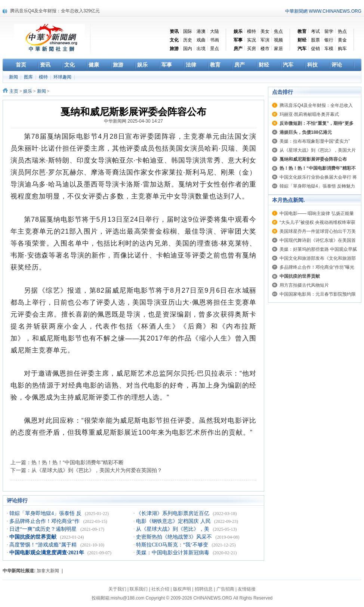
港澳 (201, 31)
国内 (188, 49)
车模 (329, 49)
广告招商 (225, 589)
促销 (315, 49)
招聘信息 (204, 589)
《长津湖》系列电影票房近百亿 (173, 513)
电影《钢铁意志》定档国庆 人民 (174, 521)
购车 (342, 49)
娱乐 (28, 91)
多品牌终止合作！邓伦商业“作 (45, 521)
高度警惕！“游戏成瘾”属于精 (44, 545)
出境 (201, 49)
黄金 (342, 40)
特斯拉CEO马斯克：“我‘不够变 (173, 545)
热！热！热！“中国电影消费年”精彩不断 (78, 462)
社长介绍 (160, 589)
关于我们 (117, 589)
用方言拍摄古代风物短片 (304, 285)
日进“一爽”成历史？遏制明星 (44, 529)
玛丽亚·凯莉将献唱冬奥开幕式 (309, 114)
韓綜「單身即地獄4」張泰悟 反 (46, 513)
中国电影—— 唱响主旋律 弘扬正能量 (317, 213)
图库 (29, 77)
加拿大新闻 (48, 571)
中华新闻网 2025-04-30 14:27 (133, 121)
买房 (252, 49)
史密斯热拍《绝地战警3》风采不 (175, 537)
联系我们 (139, 589)
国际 (188, 31)
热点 (342, 31)
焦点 (278, 31)
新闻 (14, 77)
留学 (329, 31)
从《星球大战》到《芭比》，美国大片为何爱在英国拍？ (97, 470)
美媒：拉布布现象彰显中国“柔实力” (315, 141)
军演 (265, 40)
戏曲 (201, 40)
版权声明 (182, 589)
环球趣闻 (63, 77)
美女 (265, 31)
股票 (315, 40)
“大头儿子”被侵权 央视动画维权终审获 (317, 222)
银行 (329, 40)
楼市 (265, 49)
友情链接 (247, 589)
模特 (252, 31)
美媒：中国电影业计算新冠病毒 (173, 553)
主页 (14, 91)
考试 (315, 31)
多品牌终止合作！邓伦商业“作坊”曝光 (317, 267)
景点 (215, 49)
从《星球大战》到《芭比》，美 (173, 529)
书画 (215, 40)
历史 (188, 40)
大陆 (215, 31)
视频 (278, 40)
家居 (278, 49)
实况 (252, 40)
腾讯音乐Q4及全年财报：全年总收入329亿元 (55, 11)
